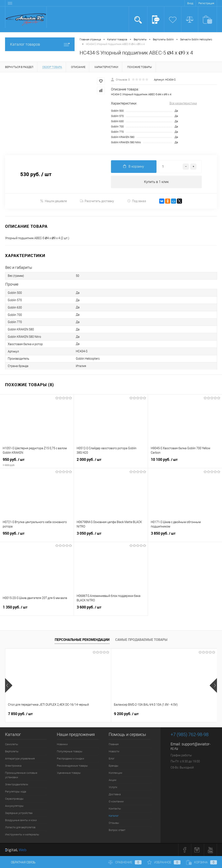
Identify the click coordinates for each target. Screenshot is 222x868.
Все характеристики (183, 103)
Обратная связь (20, 862)
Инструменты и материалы (22, 835)
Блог (112, 759)
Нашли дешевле (53, 201)
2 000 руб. (111, 462)
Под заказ (137, 201)
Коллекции (115, 773)
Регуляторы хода (16, 792)
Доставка (115, 794)
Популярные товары (70, 752)
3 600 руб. (111, 610)
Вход (190, 3)
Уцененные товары (69, 773)
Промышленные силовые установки (21, 775)
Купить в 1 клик (156, 182)
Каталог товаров (40, 44)
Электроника (13, 766)
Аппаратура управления (20, 759)
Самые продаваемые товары (141, 640)
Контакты (115, 809)
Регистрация (206, 3)
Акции (112, 780)
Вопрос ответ (117, 830)
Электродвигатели (17, 785)
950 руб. (37, 462)
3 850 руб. (185, 536)
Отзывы (114, 823)
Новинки (62, 744)
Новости (114, 752)
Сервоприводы (14, 799)
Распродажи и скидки (70, 759)
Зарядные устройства (19, 813)
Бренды (114, 766)
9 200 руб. (91, 714)
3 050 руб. (111, 536)
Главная (114, 744)
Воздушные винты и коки (21, 820)
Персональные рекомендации (82, 640)
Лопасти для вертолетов (20, 828)
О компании (116, 802)
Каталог (114, 816)
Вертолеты (12, 752)
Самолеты (12, 744)
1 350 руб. (37, 610)
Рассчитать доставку (97, 201)
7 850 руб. (20, 714)
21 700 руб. (163, 714)
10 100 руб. (185, 462)
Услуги (113, 787)
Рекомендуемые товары (72, 766)
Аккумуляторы (14, 806)
